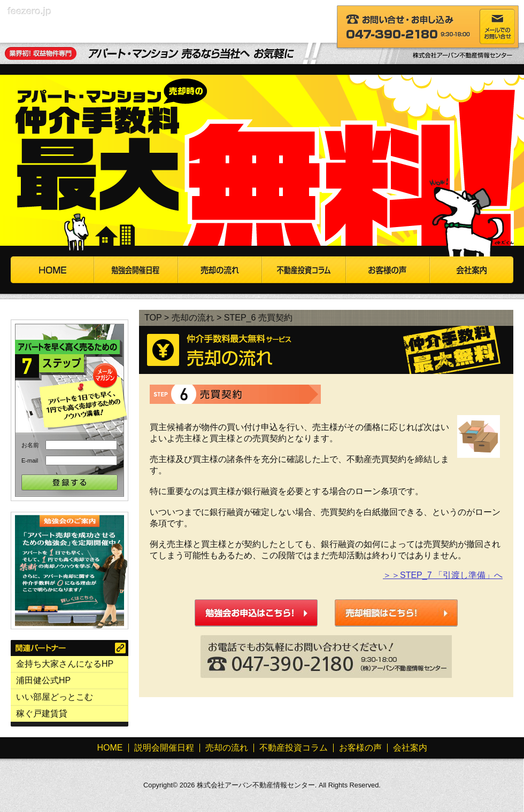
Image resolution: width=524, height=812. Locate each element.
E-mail (30, 460)
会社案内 (472, 270)
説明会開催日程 (136, 270)
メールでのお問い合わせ (497, 27)
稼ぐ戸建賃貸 (42, 713)
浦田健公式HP (43, 680)
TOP (153, 318)
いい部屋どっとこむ (55, 697)
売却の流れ (220, 270)
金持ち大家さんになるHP (65, 664)
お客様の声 (388, 270)
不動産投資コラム (304, 270)
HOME (52, 270)
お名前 (30, 445)
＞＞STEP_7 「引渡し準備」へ (443, 575)
